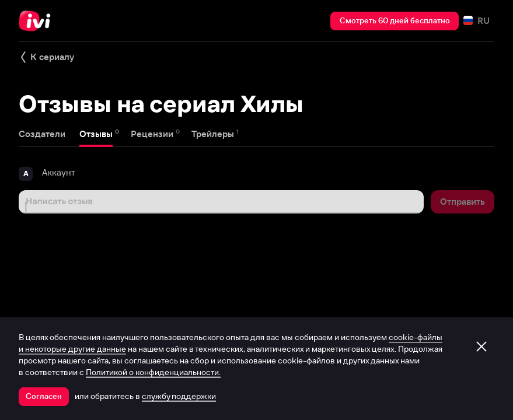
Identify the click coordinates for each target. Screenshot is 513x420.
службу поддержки (179, 396)
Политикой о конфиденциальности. (153, 372)
